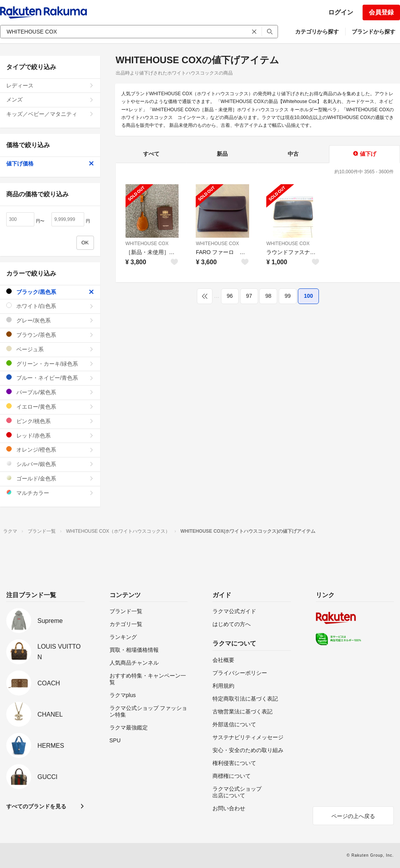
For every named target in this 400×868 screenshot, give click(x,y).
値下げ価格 (50, 164)
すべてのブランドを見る (36, 806)
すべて (151, 154)
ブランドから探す (373, 32)
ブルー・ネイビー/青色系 (50, 378)
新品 (222, 154)
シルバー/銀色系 (50, 464)
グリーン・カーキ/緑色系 (50, 364)
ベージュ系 (50, 349)
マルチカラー (50, 493)
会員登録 (381, 12)
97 (249, 296)
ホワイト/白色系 (50, 306)
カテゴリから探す (317, 32)
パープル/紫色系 (50, 392)
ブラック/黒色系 (50, 292)
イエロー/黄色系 (50, 406)
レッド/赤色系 (50, 435)
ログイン (341, 12)
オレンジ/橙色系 (50, 449)
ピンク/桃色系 (50, 421)
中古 (293, 154)
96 (230, 296)
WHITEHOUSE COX (147, 244)
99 (288, 296)
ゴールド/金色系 (50, 478)
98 (268, 296)
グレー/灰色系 (50, 320)
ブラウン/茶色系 (50, 335)
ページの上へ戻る (353, 816)
